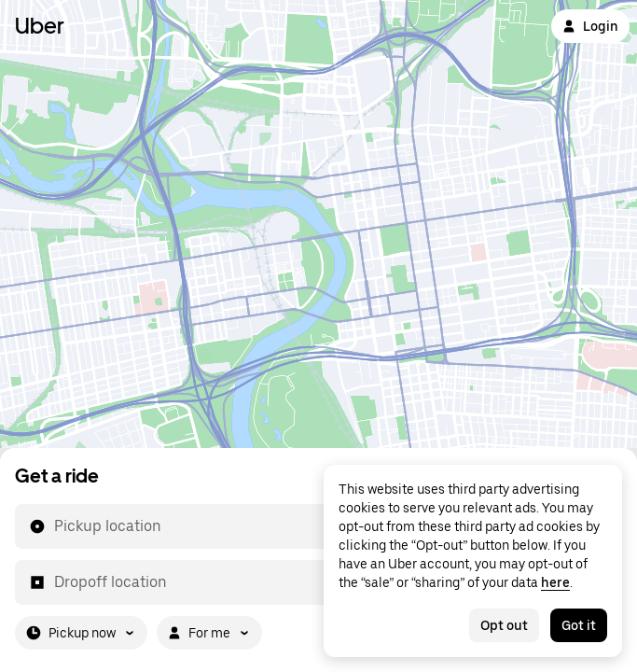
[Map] (318, 224)
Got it (579, 625)
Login (590, 26)
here (555, 582)
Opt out (504, 625)
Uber (40, 26)
